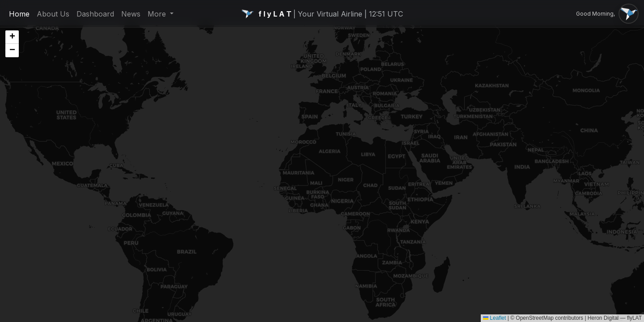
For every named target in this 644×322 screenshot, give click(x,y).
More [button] (158, 14)
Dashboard (95, 14)
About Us (53, 14)
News (131, 14)
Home (19, 14)
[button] (12, 37)
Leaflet (494, 318)
